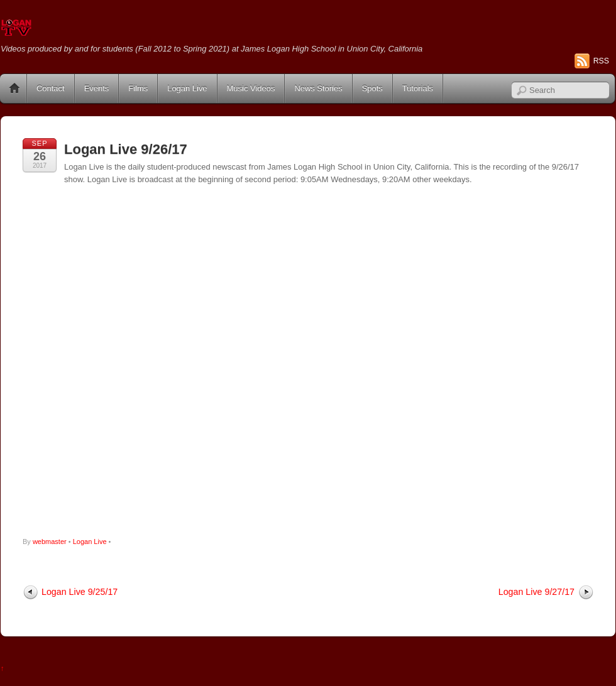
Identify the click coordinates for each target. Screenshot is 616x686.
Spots (372, 88)
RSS (601, 61)
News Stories (318, 88)
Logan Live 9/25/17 (80, 592)
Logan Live (187, 88)
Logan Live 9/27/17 (536, 592)
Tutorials (418, 88)
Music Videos (251, 88)
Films (138, 88)
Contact (51, 88)
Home (14, 89)
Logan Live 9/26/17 (126, 149)
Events (97, 88)
